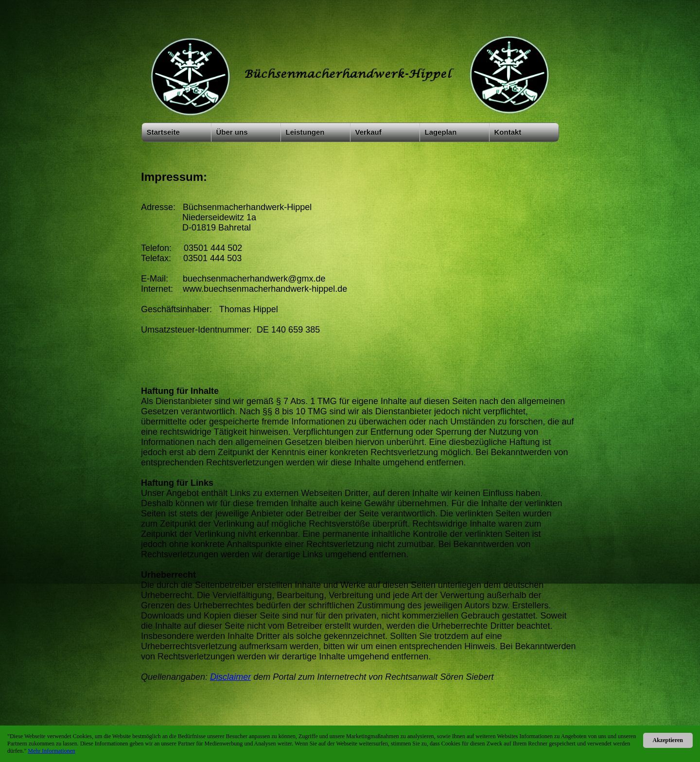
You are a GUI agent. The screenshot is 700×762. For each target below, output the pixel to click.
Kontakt (508, 132)
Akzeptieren (668, 740)
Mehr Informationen (52, 751)
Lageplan (441, 132)
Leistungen (305, 132)
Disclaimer (230, 677)
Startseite (163, 132)
